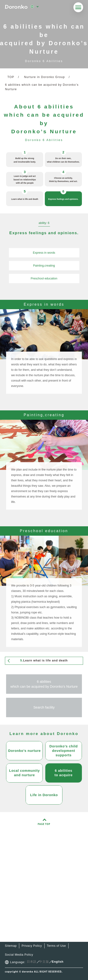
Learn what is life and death (25, 196)
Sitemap (11, 946)
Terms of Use (56, 946)
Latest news (21, 900)
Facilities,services (26, 891)
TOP (11, 77)
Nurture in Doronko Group (45, 77)
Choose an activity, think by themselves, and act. (63, 177)
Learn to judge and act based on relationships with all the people (25, 178)
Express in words (44, 253)
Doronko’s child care (29, 882)
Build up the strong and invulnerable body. (25, 158)
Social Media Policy (19, 955)
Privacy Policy (32, 946)
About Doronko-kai (27, 874)
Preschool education (44, 278)
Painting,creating (44, 266)
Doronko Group (42, 841)
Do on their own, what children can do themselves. (63, 158)
